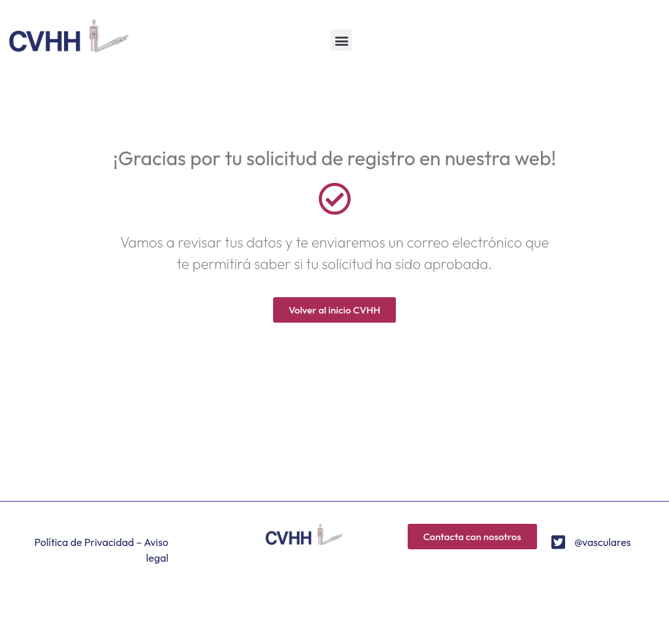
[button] (341, 40)
